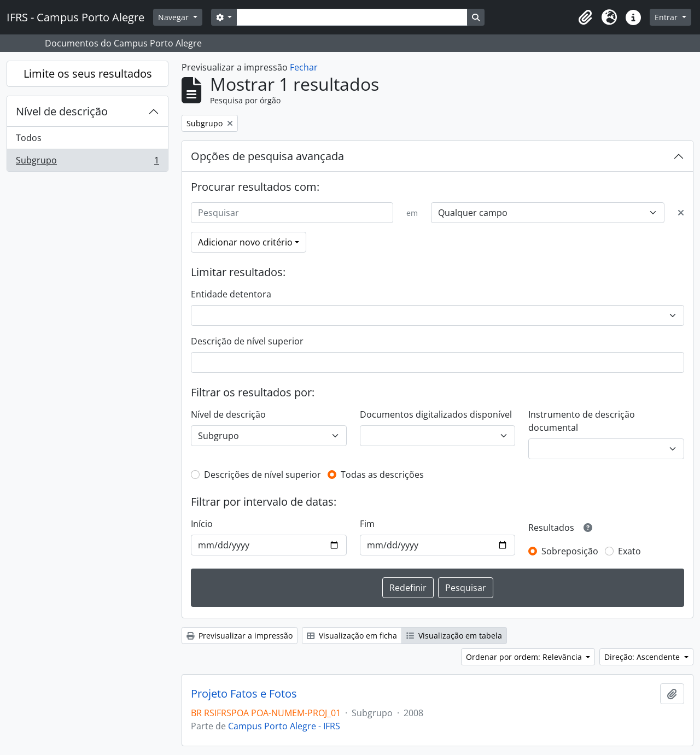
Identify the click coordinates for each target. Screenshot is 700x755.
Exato (629, 551)
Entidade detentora (231, 294)
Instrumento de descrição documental (582, 421)
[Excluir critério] (681, 213)
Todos (29, 138)
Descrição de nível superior (247, 341)
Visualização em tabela (454, 636)
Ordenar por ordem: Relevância (525, 657)
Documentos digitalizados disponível (436, 414)
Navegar (174, 17)
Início (202, 524)
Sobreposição (570, 551)
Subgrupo (87, 162)
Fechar (304, 67)
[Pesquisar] (292, 213)
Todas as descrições (382, 475)
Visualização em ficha (352, 636)
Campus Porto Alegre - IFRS (284, 726)
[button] (585, 17)
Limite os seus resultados (88, 74)
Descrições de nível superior (262, 475)
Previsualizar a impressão (240, 636)
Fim (367, 524)
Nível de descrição (62, 111)
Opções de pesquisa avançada (267, 156)
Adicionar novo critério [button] (245, 242)
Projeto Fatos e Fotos (244, 694)
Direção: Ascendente (643, 657)
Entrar (667, 17)
